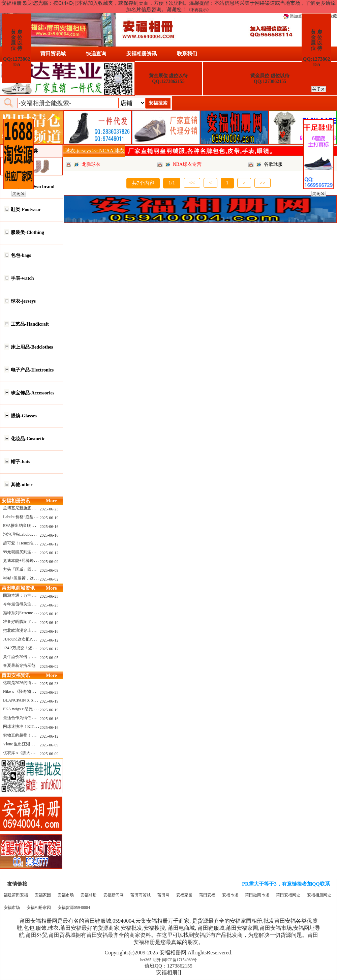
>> (263, 183)
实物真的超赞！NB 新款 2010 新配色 (36, 735)
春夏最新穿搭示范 (19, 665)
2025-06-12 (49, 544)
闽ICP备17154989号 (179, 960)
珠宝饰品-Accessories (33, 393)
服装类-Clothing (27, 232)
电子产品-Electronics (32, 370)
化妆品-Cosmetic (28, 439)
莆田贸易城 (53, 54)
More (51, 501)
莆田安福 (207, 895)
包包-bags (21, 255)
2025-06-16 (49, 527)
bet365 (146, 960)
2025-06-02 (49, 579)
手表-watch (22, 278)
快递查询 (96, 54)
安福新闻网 (114, 895)
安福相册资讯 (142, 54)
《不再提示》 (199, 10)
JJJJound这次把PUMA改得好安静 (32, 639)
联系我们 (187, 54)
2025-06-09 (49, 562)
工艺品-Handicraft (30, 324)
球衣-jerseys (23, 301)
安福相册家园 (39, 908)
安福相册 (89, 895)
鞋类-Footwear (26, 210)
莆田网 (163, 895)
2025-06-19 (49, 518)
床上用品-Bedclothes (32, 347)
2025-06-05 (49, 658)
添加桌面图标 (299, 16)
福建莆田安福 (16, 895)
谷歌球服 (273, 164)
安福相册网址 (319, 895)
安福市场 (66, 895)
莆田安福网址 (288, 895)
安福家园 (43, 895)
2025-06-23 (49, 509)
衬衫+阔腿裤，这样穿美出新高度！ (35, 578)
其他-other (22, 485)
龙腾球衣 (91, 164)
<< (192, 183)
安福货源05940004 (74, 908)
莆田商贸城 (141, 895)
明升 (157, 960)
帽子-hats (21, 462)
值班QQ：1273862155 (168, 966)
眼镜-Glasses (24, 416)
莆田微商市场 (257, 895)
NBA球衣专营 (187, 164)
